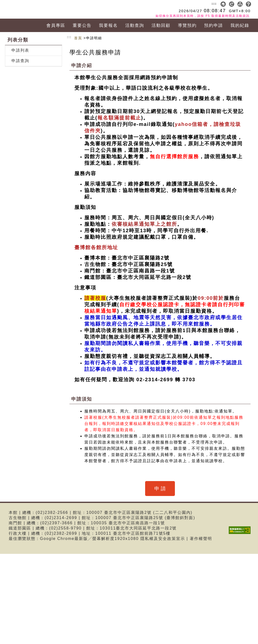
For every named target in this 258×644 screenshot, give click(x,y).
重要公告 (82, 25)
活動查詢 (135, 25)
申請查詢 (20, 61)
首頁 (78, 38)
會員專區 (56, 25)
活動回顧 (161, 25)
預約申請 (214, 25)
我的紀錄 (240, 25)
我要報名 (108, 25)
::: (214, 3)
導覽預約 (187, 25)
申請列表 (20, 50)
